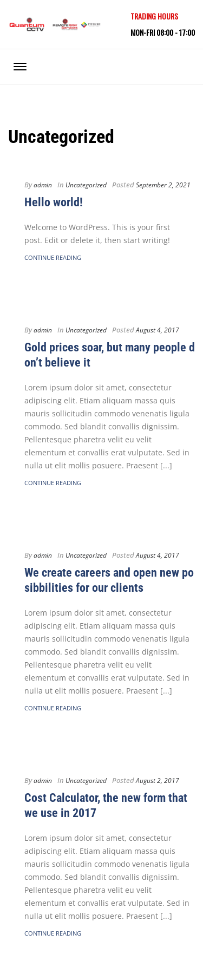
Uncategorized (86, 185)
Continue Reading (53, 257)
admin (43, 185)
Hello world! (54, 202)
